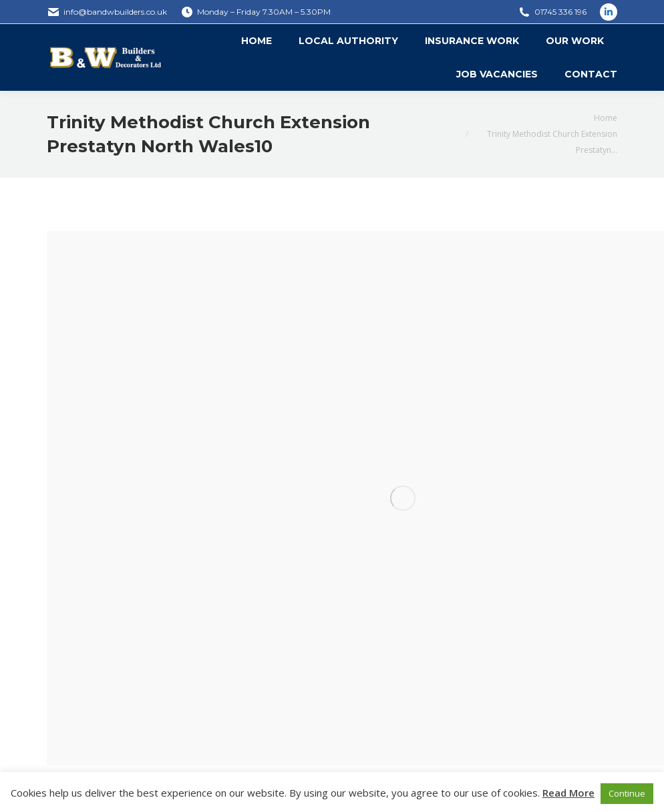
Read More (568, 793)
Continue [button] (627, 793)
